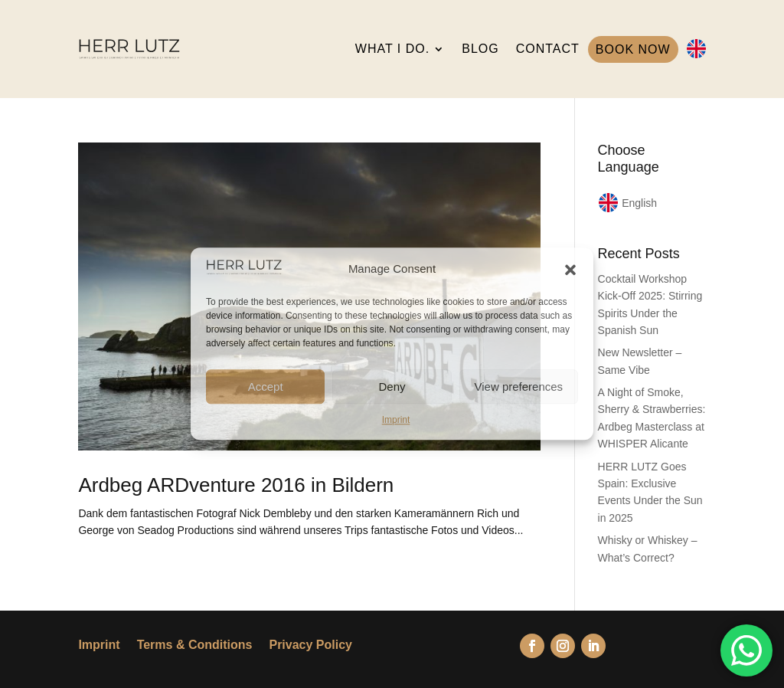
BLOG (480, 49)
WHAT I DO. (392, 49)
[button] (570, 270)
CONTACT (548, 49)
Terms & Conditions (195, 645)
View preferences (519, 387)
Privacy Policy (310, 645)
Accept (266, 387)
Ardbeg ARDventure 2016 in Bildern (236, 485)
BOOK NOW (633, 49)
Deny (392, 387)
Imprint (396, 420)
